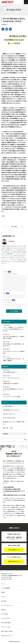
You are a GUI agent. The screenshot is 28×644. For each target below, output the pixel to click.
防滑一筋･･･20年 (8, 428)
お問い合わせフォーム (14, 561)
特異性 (3, 592)
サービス (4, 597)
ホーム (3, 584)
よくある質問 (5, 614)
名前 (6, 293)
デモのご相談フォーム (14, 550)
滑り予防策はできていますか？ (11, 410)
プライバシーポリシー (7, 627)
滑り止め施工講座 (6, 623)
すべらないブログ (6, 618)
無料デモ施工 (7, 631)
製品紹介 (4, 610)
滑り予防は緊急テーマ (9, 406)
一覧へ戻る (14, 227)
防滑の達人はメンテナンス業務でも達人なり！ (14, 423)
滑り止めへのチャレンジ (10, 414)
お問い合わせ (7, 636)
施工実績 (4, 601)
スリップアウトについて (7, 605)
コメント (10, 273)
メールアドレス (9, 301)
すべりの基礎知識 (6, 588)
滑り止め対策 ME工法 (9, 418)
